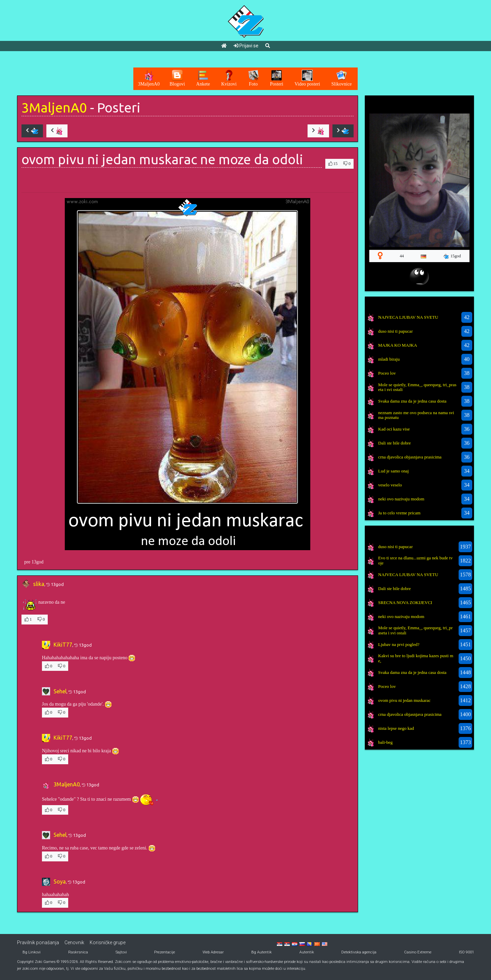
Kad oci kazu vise (394, 429)
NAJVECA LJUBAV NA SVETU (408, 317)
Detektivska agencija (359, 952)
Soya (60, 881)
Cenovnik (74, 943)
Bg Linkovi (32, 952)
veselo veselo (390, 485)
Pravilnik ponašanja (38, 943)
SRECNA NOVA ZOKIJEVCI (405, 602)
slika (39, 584)
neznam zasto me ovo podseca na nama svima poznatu (416, 415)
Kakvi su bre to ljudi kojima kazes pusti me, (416, 658)
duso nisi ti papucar (395, 331)
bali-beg (385, 742)
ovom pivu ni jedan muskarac (404, 700)
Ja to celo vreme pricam (399, 513)
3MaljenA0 (54, 108)
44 (402, 256)
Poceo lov (387, 373)
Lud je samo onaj (393, 471)
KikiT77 (63, 645)
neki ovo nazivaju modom (401, 499)
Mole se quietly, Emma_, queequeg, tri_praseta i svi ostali (417, 387)
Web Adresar (213, 952)
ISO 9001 (466, 952)
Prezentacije (165, 952)
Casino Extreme (418, 952)
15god (452, 256)
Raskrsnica (78, 952)
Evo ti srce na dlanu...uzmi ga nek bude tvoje (415, 560)
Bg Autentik (262, 952)
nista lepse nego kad (396, 728)
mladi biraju (389, 359)
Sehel (60, 691)
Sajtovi (121, 952)
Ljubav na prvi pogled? (399, 644)
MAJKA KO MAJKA (398, 345)
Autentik (307, 952)
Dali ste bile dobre (395, 443)
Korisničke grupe (108, 943)
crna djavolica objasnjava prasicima (410, 457)
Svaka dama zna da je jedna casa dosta (412, 401)
